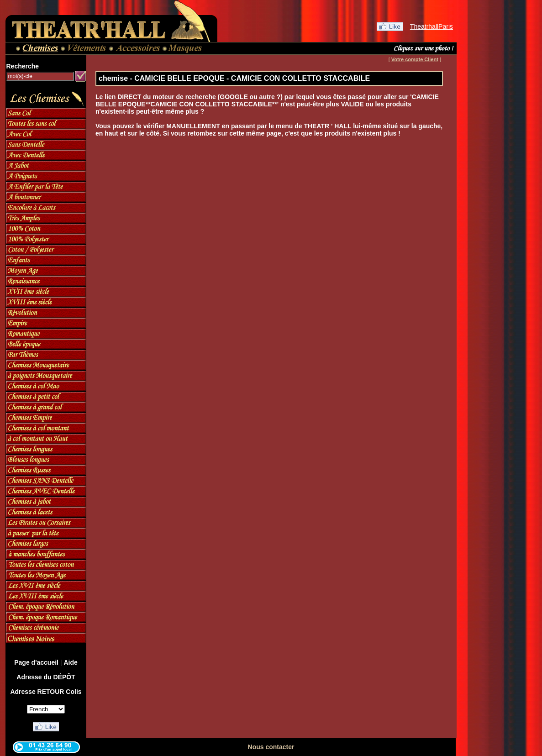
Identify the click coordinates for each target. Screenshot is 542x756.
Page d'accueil (36, 662)
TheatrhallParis (431, 26)
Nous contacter (271, 747)
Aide (70, 662)
